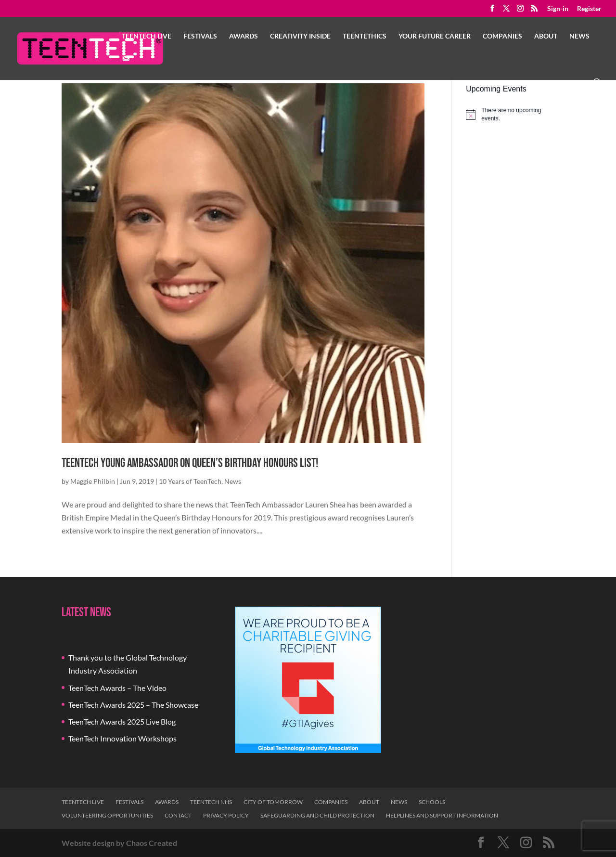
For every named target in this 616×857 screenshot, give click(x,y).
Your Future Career (435, 36)
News (579, 36)
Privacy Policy (226, 815)
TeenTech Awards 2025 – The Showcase (133, 705)
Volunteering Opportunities (107, 815)
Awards (244, 36)
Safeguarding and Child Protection (317, 815)
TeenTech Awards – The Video (117, 688)
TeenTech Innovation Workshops (122, 738)
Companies (502, 36)
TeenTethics (365, 36)
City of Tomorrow (273, 802)
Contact (178, 815)
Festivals (200, 36)
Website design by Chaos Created (119, 843)
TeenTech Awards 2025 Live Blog (122, 721)
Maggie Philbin (93, 481)
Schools (432, 802)
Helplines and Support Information (442, 815)
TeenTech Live (147, 36)
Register (589, 9)
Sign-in (558, 9)
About (546, 36)
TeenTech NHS (211, 802)
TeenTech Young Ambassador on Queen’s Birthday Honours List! (190, 463)
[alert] (510, 114)
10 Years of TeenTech (190, 481)
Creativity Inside (300, 36)
